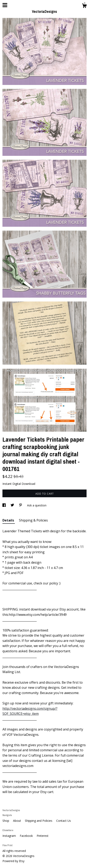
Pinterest (43, 836)
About (17, 821)
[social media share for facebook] (4, 505)
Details (9, 520)
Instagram (10, 836)
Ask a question (37, 505)
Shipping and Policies (39, 821)
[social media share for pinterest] (21, 505)
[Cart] (84, 6)
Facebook (27, 836)
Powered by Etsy (13, 861)
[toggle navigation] (5, 5)
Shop (6, 821)
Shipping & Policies (33, 520)
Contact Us (64, 821)
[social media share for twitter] (13, 505)
